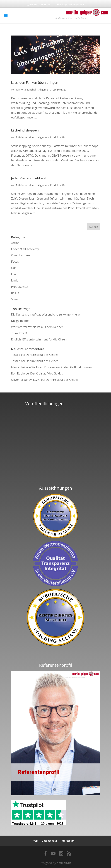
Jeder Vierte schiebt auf (28, 178)
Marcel (16, 367)
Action (15, 243)
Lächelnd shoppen (25, 130)
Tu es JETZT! (19, 333)
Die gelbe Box (20, 321)
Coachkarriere (20, 255)
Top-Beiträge (59, 90)
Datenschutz (49, 841)
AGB (35, 841)
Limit (14, 280)
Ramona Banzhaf (26, 90)
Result (15, 293)
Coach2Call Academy (25, 249)
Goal (14, 268)
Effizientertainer (25, 137)
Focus (15, 262)
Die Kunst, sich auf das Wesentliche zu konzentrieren (46, 314)
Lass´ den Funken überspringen (35, 82)
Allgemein (44, 90)
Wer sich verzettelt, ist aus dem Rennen (37, 327)
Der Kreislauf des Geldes (42, 355)
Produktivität (58, 137)
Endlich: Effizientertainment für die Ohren (39, 339)
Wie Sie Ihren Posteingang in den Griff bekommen (59, 367)
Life (14, 274)
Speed (15, 299)
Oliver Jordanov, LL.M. (26, 380)
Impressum (67, 841)
